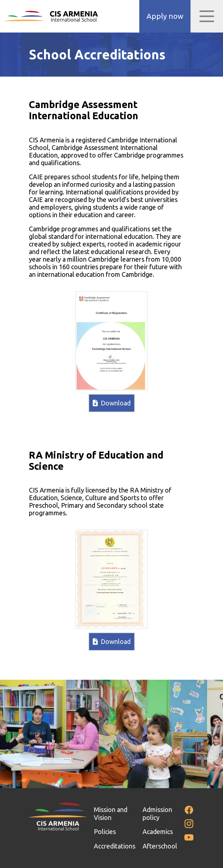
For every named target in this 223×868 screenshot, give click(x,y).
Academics (158, 832)
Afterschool (160, 846)
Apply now (165, 16)
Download (112, 403)
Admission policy (157, 813)
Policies (105, 832)
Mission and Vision (111, 813)
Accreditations (115, 846)
